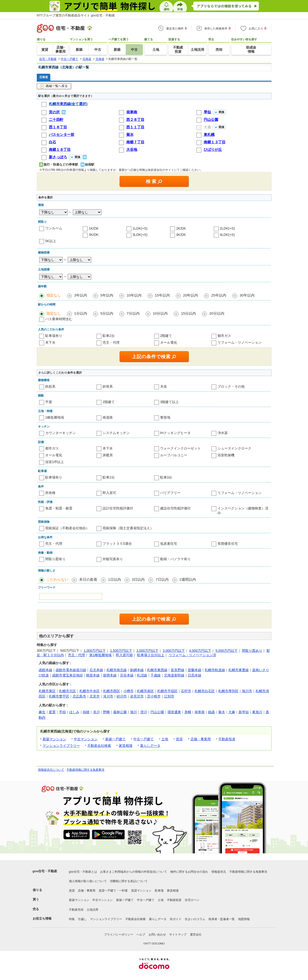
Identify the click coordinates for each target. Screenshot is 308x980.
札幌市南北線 (117, 670)
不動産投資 (227, 739)
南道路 (108, 417)
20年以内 (191, 295)
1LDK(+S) (140, 228)
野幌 (106, 712)
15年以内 (162, 295)
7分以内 (133, 313)
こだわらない (57, 579)
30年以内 (247, 295)
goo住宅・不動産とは (83, 872)
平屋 (49, 402)
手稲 (62, 712)
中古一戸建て (143, 739)
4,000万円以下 (200, 651)
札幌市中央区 (90, 691)
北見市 (95, 696)
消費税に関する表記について (129, 881)
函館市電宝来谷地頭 (68, 675)
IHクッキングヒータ (175, 433)
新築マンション (54, 739)
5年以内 (107, 295)
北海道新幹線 (174, 675)
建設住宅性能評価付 (175, 508)
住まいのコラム (195, 919)
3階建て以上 (170, 402)
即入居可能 (124, 655)
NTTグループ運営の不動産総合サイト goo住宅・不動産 (76, 15)
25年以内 (219, 295)
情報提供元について (51, 770)
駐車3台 (166, 477)
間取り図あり (252, 651)
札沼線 (142, 675)
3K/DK (94, 235)
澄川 (144, 712)
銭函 (211, 712)
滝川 (96, 712)
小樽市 (128, 691)
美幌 (188, 712)
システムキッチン (116, 433)
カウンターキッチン (60, 433)
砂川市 (122, 696)
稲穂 (86, 712)
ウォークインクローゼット (180, 448)
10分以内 (160, 313)
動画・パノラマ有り (175, 559)
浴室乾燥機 (226, 455)
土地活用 (92, 910)
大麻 (232, 712)
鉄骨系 (108, 386)
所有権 (50, 493)
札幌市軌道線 (215, 670)
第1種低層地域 (100, 655)
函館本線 (45, 670)
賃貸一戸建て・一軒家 (113, 891)
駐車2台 (109, 336)
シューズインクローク (234, 448)
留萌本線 (110, 675)
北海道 (44, 77)
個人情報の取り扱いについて (88, 881)
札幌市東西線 (157, 670)
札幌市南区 (145, 691)
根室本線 (93, 675)
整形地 (165, 417)
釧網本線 (137, 670)
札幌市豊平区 (59, 696)
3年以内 (81, 295)
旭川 (134, 712)
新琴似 (244, 712)
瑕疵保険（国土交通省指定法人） (128, 528)
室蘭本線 (195, 670)
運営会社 (196, 935)
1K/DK (94, 228)
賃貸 (179, 739)
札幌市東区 (47, 691)
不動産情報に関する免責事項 (85, 770)
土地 (165, 739)
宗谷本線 (127, 675)
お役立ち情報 (42, 918)
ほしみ (74, 712)
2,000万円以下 (147, 651)
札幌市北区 (68, 691)
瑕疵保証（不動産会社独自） (67, 528)
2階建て (166, 336)
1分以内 (81, 313)
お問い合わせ (157, 935)
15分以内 (188, 313)
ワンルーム (54, 228)
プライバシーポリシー (119, 935)
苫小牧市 (154, 696)
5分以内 (107, 313)
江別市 (169, 696)
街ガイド (176, 919)
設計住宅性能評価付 (118, 508)
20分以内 (217, 313)
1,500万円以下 (121, 651)
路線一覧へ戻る (54, 86)
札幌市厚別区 (228, 691)
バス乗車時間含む (59, 319)
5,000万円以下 (227, 651)
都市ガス (224, 336)
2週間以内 (188, 579)
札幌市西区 (112, 691)
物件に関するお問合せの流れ (189, 872)
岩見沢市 (137, 696)
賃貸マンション (141, 891)
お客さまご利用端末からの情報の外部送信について (134, 872)
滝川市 (108, 696)
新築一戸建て (115, 739)
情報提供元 (219, 872)
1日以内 (115, 579)
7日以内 (162, 579)
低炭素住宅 (169, 544)
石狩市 (186, 691)
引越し (82, 919)
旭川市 (247, 691)
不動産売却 (76, 910)
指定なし (54, 295)
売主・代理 (111, 342)
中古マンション (86, 739)
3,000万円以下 (174, 651)
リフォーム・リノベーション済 (192, 655)
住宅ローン (192, 900)
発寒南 (200, 712)
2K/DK (181, 228)
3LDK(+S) (140, 235)
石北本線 (96, 670)
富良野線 (178, 670)
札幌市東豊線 (239, 670)
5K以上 (51, 241)
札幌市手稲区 (167, 691)
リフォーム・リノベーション (240, 342)
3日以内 (138, 579)
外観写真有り (113, 559)
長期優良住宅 (228, 544)
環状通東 (174, 712)
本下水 (50, 342)
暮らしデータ (150, 746)
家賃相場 (126, 746)
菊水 (222, 712)
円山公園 (157, 712)
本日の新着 (88, 579)
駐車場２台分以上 (151, 655)
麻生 (42, 712)
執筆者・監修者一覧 (222, 919)
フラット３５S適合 (117, 544)
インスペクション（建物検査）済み (243, 510)
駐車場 (159, 891)
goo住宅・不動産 (45, 871)
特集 (72, 919)
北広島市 (79, 696)
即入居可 (109, 493)
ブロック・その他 (231, 386)
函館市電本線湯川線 (71, 670)
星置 (52, 712)
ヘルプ (141, 935)
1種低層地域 (55, 417)
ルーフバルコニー (174, 455)
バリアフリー (170, 493)
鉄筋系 (50, 386)
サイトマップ (178, 935)
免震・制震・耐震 (59, 508)
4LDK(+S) (227, 235)
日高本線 (195, 675)
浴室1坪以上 (55, 462)
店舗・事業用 (201, 739)
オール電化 (169, 342)
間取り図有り (55, 559)
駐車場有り (54, 336)
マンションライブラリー (61, 746)
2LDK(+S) (227, 228)
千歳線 (156, 675)
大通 (207, 127)
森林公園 (120, 712)
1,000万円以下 (95, 651)
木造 (164, 386)
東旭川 (257, 712)
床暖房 (108, 455)
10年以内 (134, 295)
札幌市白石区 (205, 691)
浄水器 (223, 433)
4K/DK (181, 235)
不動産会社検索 (99, 746)
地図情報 (244, 919)
